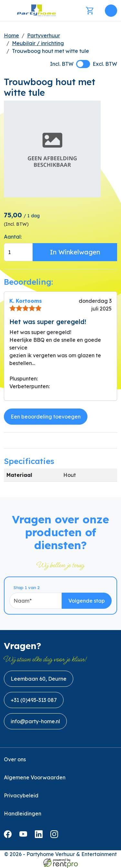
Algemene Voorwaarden (35, 777)
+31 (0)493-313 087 (34, 700)
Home (11, 35)
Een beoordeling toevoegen (46, 417)
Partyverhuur (44, 35)
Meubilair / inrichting (38, 43)
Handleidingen (23, 814)
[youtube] (25, 836)
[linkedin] (40, 836)
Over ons (15, 759)
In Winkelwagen (75, 252)
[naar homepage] (36, 10)
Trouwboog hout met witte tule (50, 51)
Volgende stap (87, 601)
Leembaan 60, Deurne (39, 679)
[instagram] (55, 836)
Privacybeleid (21, 795)
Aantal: (13, 237)
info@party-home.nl (35, 721)
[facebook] (9, 836)
